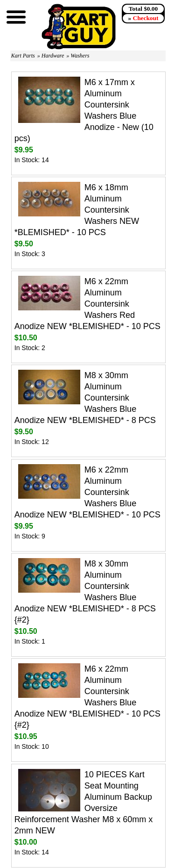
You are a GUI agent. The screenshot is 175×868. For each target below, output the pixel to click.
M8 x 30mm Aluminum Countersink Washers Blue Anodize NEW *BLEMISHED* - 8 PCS (85, 398)
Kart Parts (23, 56)
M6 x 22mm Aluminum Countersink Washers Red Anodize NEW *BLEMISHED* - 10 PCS (87, 304)
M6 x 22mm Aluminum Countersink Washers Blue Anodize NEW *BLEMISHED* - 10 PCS (87, 492)
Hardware (53, 56)
